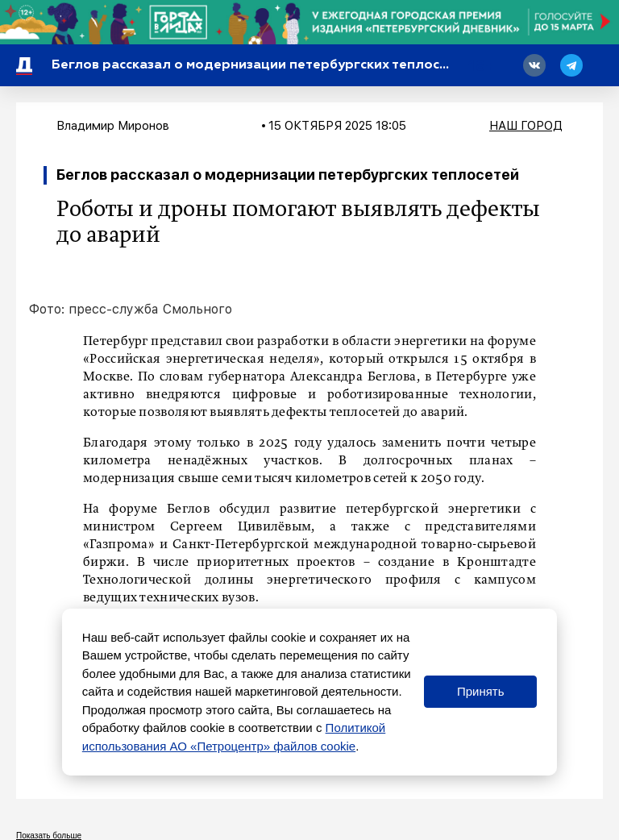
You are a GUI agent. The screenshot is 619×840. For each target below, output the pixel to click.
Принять (481, 691)
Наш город (526, 126)
